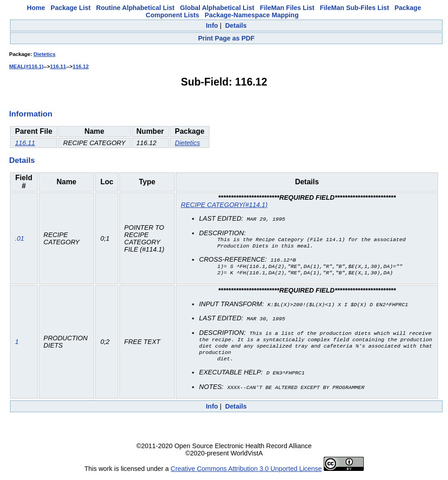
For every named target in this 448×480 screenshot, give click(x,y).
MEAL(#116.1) (26, 66)
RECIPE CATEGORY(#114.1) (224, 205)
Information (31, 114)
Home (36, 8)
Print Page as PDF (226, 38)
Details (236, 25)
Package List (71, 8)
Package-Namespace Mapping (252, 15)
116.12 (81, 66)
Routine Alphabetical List (135, 8)
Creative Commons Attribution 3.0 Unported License (246, 473)
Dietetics (45, 54)
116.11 (58, 66)
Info (212, 25)
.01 (20, 240)
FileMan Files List (287, 8)
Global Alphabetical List (217, 8)
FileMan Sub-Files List (355, 8)
